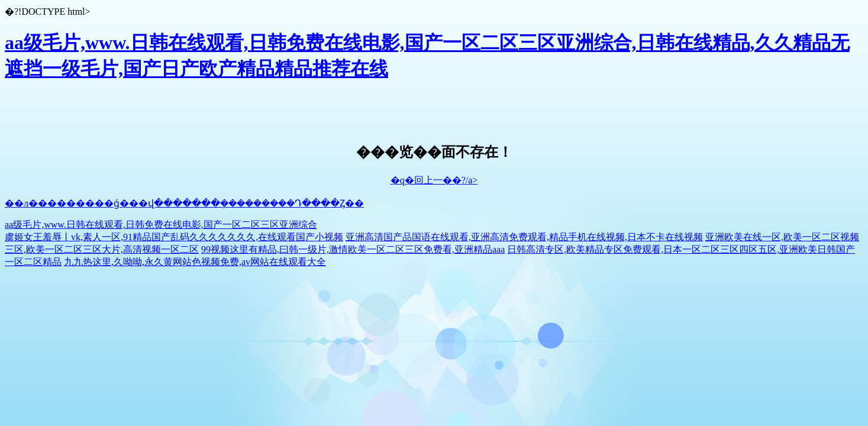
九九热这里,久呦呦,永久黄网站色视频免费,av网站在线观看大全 (195, 262)
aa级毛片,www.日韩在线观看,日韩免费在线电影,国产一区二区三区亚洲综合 (161, 225)
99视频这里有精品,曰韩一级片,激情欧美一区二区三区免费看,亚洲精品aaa (353, 249)
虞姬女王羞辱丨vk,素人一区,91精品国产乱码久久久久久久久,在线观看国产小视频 (174, 237)
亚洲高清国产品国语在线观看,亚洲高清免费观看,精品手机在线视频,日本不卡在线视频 (524, 237)
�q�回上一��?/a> (434, 180)
